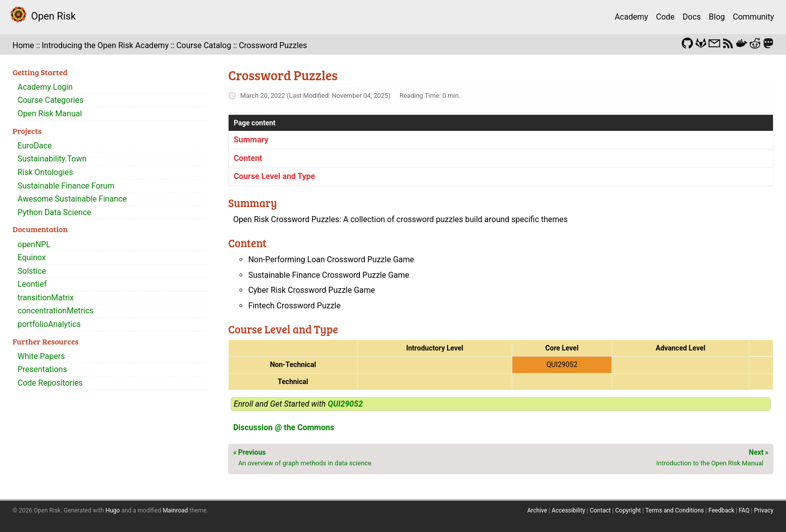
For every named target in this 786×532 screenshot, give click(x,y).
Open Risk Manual (50, 114)
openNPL (34, 244)
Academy (631, 17)
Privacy (764, 510)
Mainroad (175, 510)
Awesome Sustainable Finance (72, 199)
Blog (717, 17)
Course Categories (51, 100)
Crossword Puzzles (273, 45)
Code (665, 17)
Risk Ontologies (45, 172)
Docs (692, 17)
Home (23, 45)
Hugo (113, 510)
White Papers (41, 356)
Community (753, 17)
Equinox (32, 257)
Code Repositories (50, 383)
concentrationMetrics (56, 311)
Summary (251, 140)
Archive (537, 510)
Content (248, 158)
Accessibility (568, 510)
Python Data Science (54, 212)
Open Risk (53, 16)
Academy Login (45, 87)
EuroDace (35, 146)
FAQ (744, 510)
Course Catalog (204, 45)
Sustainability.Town (52, 159)
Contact (600, 510)
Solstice (32, 271)
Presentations (42, 369)
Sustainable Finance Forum (66, 186)
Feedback (721, 510)
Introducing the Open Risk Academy (105, 45)
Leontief (32, 284)
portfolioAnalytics (49, 324)
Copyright (628, 510)
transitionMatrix (46, 298)
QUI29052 (345, 404)
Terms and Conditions (674, 510)
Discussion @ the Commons (284, 427)
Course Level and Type (274, 176)
